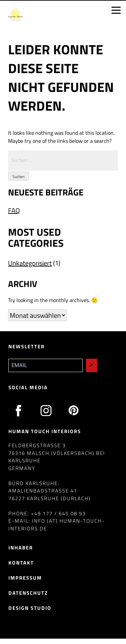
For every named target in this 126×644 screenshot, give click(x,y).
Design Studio (30, 608)
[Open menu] (116, 10)
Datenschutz (28, 593)
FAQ (14, 210)
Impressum (25, 578)
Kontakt (21, 563)
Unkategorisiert (30, 263)
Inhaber (21, 548)
